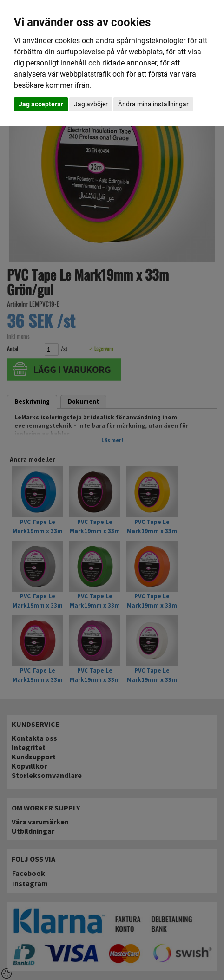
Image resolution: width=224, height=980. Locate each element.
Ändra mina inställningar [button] (153, 104)
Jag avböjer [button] (91, 104)
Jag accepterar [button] (41, 104)
